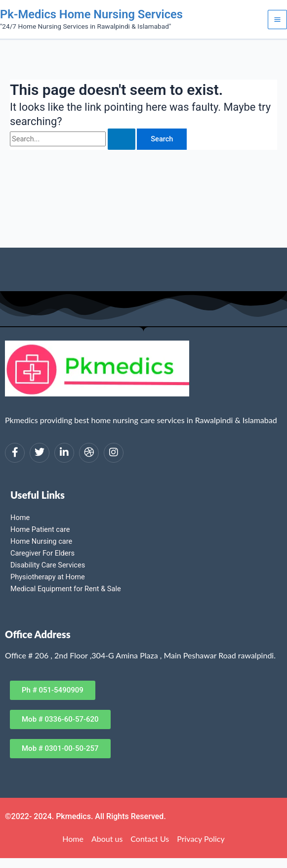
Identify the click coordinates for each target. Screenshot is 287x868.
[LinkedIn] (64, 453)
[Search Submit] (122, 139)
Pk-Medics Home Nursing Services (91, 14)
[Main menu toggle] (277, 20)
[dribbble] (89, 453)
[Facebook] (15, 453)
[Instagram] (114, 453)
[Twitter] (40, 453)
